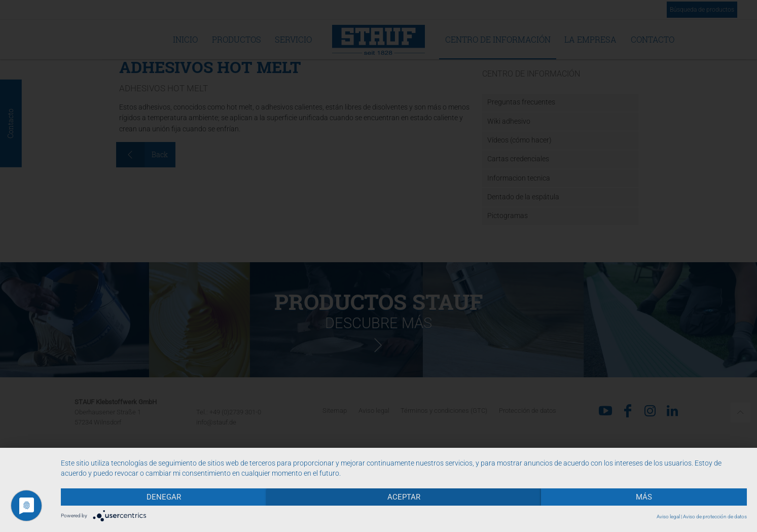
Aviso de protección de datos (715, 517)
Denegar (164, 497)
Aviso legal (668, 517)
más (644, 497)
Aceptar (404, 497)
